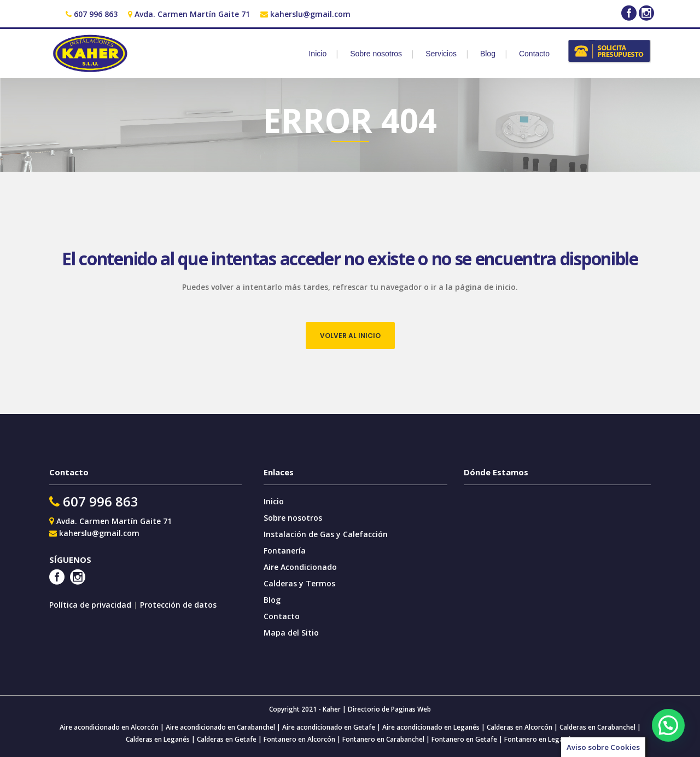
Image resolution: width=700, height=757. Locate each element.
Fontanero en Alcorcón (299, 739)
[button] (668, 725)
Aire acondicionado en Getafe (328, 727)
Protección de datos (178, 605)
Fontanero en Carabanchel (384, 739)
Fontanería (285, 551)
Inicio (274, 501)
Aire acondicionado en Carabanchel (220, 727)
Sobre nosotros (293, 518)
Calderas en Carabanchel (597, 727)
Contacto (282, 616)
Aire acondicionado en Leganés (431, 727)
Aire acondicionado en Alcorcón (109, 727)
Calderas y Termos (299, 583)
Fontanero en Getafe (463, 739)
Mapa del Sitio (291, 633)
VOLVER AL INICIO (350, 336)
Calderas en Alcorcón (520, 727)
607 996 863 (96, 14)
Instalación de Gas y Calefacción (326, 534)
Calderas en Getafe (227, 739)
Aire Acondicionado (300, 567)
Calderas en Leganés (158, 739)
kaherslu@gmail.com (310, 14)
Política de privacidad (91, 605)
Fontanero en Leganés (539, 739)
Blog (272, 600)
